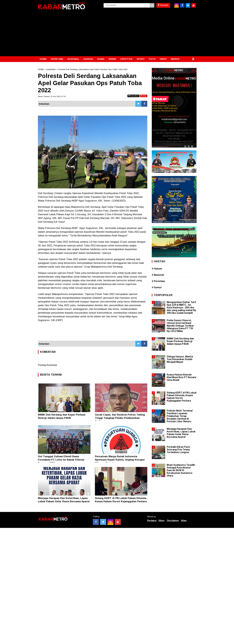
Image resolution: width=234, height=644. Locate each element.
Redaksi (152, 521)
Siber (162, 521)
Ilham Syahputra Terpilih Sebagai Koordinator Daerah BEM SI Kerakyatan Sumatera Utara (181, 470)
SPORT (141, 59)
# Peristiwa (158, 281)
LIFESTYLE (126, 59)
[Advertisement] (117, 34)
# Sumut (157, 287)
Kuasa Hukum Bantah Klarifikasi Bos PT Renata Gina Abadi (181, 377)
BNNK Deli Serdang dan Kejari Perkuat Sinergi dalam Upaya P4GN (180, 341)
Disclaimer (173, 521)
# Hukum (157, 269)
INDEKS (175, 59)
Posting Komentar (47, 365)
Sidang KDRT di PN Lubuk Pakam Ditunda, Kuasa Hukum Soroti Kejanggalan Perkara (182, 397)
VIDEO (163, 59)
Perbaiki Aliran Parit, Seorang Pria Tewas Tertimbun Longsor (179, 450)
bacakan (133, 96)
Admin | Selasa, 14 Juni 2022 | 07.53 (52, 96)
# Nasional (158, 275)
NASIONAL (73, 59)
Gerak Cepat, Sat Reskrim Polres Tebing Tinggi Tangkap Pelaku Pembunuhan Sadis (120, 418)
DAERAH (88, 59)
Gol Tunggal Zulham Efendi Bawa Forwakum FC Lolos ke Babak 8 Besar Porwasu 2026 (61, 460)
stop (144, 96)
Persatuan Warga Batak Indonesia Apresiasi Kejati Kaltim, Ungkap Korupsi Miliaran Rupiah (120, 460)
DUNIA (101, 59)
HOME (43, 59)
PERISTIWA (57, 59)
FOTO (152, 59)
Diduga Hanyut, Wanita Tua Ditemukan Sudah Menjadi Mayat (180, 359)
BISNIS (112, 59)
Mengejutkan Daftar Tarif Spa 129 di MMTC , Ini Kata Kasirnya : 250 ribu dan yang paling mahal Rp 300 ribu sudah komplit (181, 308)
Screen (163, 5)
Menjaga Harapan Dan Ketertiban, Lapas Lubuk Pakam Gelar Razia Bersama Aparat (181, 433)
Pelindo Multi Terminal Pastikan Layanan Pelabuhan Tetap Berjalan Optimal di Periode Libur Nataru (180, 416)
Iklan (184, 521)
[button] (193, 58)
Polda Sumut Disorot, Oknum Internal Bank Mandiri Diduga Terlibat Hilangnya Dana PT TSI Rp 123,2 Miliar (180, 326)
